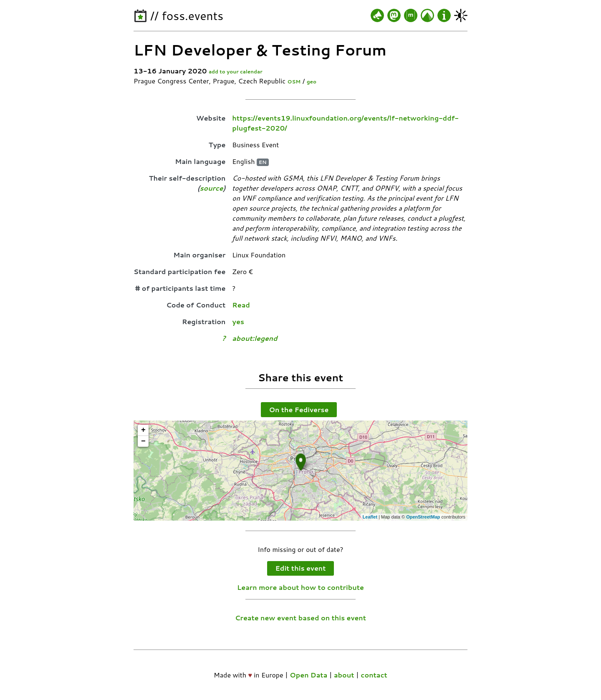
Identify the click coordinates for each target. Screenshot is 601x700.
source (211, 188)
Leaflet (370, 517)
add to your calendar (236, 72)
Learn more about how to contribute (300, 587)
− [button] (143, 441)
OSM (294, 82)
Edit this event (301, 568)
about (344, 675)
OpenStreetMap (423, 517)
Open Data (308, 675)
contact (374, 675)
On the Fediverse (299, 409)
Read (241, 305)
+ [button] (143, 430)
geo (312, 82)
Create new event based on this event (300, 618)
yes (238, 321)
